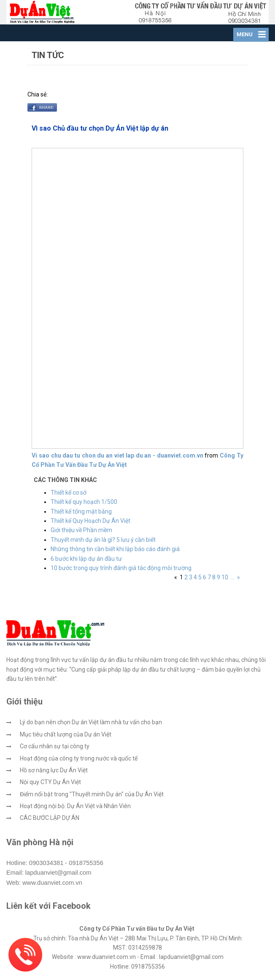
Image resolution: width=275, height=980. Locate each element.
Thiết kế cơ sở (69, 493)
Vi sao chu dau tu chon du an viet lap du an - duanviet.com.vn (117, 455)
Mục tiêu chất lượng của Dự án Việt (66, 734)
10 (225, 577)
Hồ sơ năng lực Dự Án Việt (54, 770)
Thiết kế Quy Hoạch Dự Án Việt (90, 521)
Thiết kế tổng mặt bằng (81, 511)
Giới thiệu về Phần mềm (81, 530)
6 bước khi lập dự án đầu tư (86, 559)
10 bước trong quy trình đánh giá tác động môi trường (121, 568)
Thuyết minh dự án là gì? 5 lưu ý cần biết (103, 540)
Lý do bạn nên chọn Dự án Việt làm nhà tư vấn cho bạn (91, 722)
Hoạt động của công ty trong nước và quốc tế (79, 758)
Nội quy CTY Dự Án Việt (50, 782)
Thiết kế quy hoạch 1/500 (84, 502)
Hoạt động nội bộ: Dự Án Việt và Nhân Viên (75, 806)
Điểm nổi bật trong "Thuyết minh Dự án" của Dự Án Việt (92, 794)
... (233, 577)
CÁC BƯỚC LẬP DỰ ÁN (50, 818)
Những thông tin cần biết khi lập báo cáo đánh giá (115, 549)
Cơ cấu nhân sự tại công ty (55, 746)
